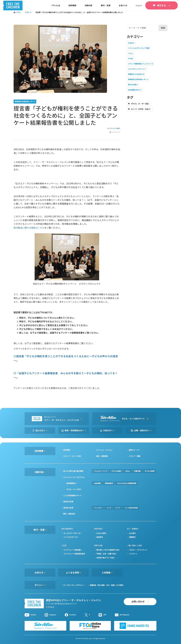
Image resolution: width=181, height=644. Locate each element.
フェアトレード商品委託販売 (74, 554)
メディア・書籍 (135, 456)
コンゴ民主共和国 (131, 508)
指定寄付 (100, 537)
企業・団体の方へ (142, 430)
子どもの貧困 (150, 471)
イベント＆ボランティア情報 (139, 48)
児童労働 (137, 471)
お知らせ (123, 5)
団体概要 (72, 5)
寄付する (161, 5)
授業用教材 (109, 483)
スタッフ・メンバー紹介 (72, 456)
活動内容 (88, 5)
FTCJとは (56, 5)
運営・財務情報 (102, 456)
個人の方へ (40, 430)
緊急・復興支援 (69, 514)
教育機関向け (72, 483)
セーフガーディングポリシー (74, 585)
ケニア (118, 508)
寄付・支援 (106, 5)
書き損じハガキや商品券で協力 (108, 550)
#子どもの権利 (115, 128)
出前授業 (97, 483)
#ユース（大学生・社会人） (141, 109)
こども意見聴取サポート (72, 495)
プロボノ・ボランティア (138, 550)
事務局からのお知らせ (136, 74)
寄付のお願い (133, 84)
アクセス (51, 607)
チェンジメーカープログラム (74, 477)
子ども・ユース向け (74, 489)
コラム (130, 53)
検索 (163, 28)
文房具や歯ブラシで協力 (105, 558)
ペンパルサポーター (71, 537)
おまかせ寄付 (101, 533)
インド (109, 508)
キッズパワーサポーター (73, 533)
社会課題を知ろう (135, 90)
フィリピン (98, 508)
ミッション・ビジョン (104, 450)
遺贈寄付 (132, 537)
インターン (133, 554)
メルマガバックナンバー (137, 69)
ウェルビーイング (101, 471)
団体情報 (67, 450)
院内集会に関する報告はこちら (29, 228)
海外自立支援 (68, 508)
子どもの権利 (116, 471)
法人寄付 (132, 533)
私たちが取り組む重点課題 (73, 471)
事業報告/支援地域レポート (138, 79)
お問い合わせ (138, 601)
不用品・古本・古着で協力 (106, 554)
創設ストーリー (135, 450)
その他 (130, 58)
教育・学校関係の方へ (74, 430)
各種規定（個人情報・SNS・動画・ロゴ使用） (107, 585)
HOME (17, 12)
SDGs (128, 471)
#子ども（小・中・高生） (140, 104)
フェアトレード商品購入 (73, 550)
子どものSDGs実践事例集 (127, 483)
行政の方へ (108, 430)
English (131, 43)
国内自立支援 (68, 501)
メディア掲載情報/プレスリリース (141, 64)
